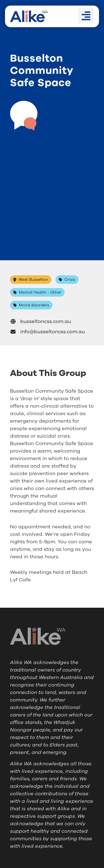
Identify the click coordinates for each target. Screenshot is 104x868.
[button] (86, 16)
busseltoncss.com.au (40, 321)
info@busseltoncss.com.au (47, 332)
